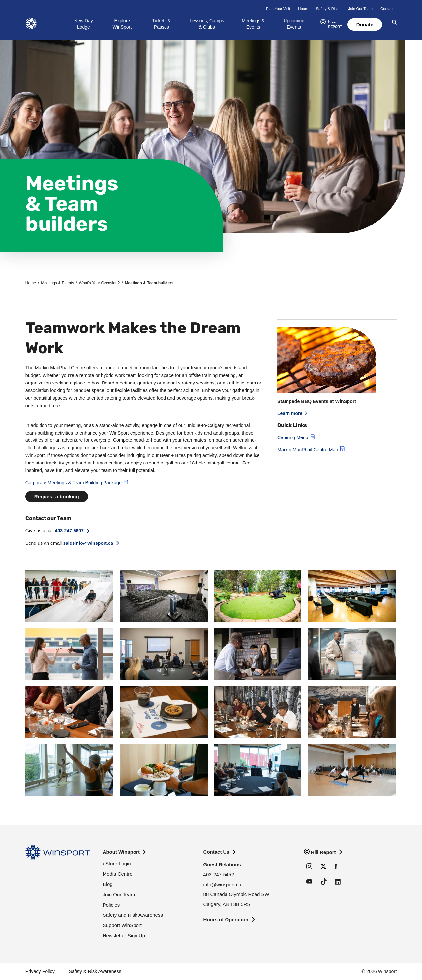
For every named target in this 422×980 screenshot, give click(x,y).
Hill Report (323, 852)
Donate (365, 25)
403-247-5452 (219, 874)
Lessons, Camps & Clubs (207, 24)
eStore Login (117, 864)
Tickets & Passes (161, 24)
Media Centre (118, 874)
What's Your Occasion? (100, 283)
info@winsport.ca (222, 884)
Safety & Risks (328, 9)
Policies (111, 905)
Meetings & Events (253, 24)
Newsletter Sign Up (124, 935)
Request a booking (57, 497)
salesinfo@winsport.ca (88, 543)
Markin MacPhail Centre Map (308, 450)
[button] (330, 25)
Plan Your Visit (278, 9)
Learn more (290, 413)
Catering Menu (293, 437)
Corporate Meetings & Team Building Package (74, 483)
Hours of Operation (226, 920)
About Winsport (121, 852)
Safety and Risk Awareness (133, 915)
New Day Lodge (84, 24)
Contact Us (216, 852)
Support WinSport (122, 925)
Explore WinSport (122, 24)
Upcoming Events (294, 24)
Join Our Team (360, 9)
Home (31, 283)
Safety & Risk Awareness (95, 971)
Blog (108, 884)
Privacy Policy (40, 971)
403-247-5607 (69, 531)
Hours (303, 9)
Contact (387, 9)
